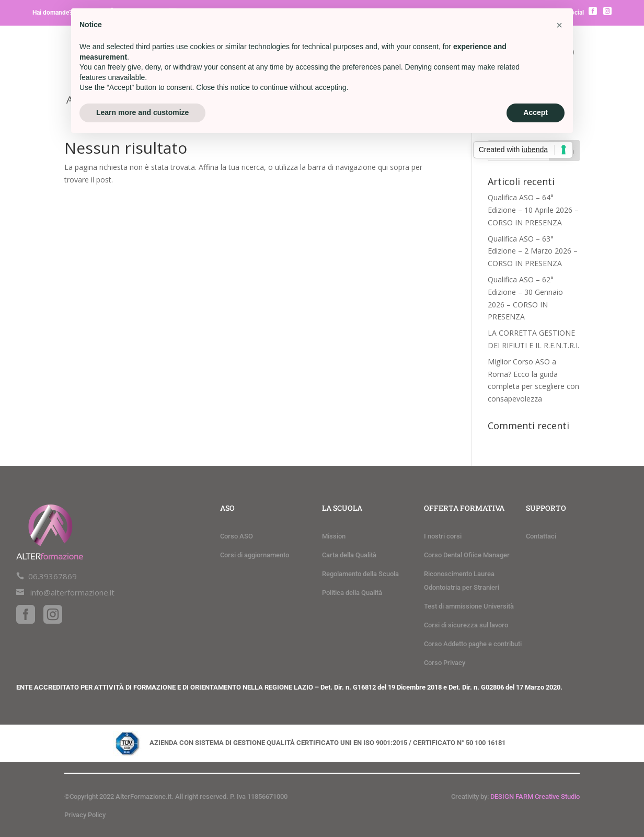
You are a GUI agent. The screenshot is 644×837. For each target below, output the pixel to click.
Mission (334, 536)
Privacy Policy (85, 815)
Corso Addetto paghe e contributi (473, 644)
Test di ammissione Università (469, 606)
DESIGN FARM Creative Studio (535, 796)
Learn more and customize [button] (142, 112)
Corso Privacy (445, 663)
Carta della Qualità (349, 555)
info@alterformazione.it (72, 592)
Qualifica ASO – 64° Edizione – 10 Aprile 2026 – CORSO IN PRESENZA (533, 210)
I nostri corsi (443, 536)
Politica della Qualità (352, 593)
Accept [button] (536, 112)
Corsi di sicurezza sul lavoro (466, 625)
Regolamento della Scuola (360, 574)
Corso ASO (237, 536)
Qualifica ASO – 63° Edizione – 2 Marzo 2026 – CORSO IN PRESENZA (533, 251)
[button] (559, 25)
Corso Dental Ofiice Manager (467, 555)
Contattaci (541, 536)
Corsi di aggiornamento (255, 555)
